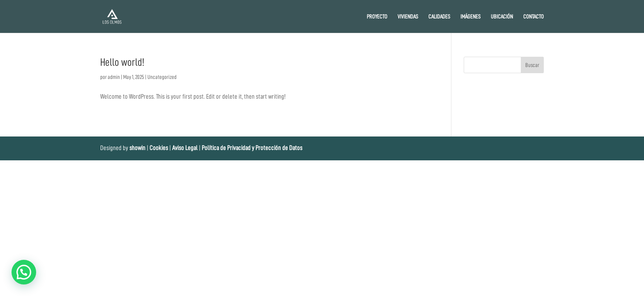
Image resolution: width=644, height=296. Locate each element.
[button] (24, 272)
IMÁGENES (470, 16)
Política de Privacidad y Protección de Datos (252, 148)
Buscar (532, 65)
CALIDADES (439, 16)
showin (137, 148)
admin (114, 77)
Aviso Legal (185, 148)
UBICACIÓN (502, 16)
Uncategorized (162, 77)
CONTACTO (534, 16)
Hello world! (122, 62)
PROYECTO (377, 16)
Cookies (159, 148)
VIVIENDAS (408, 16)
